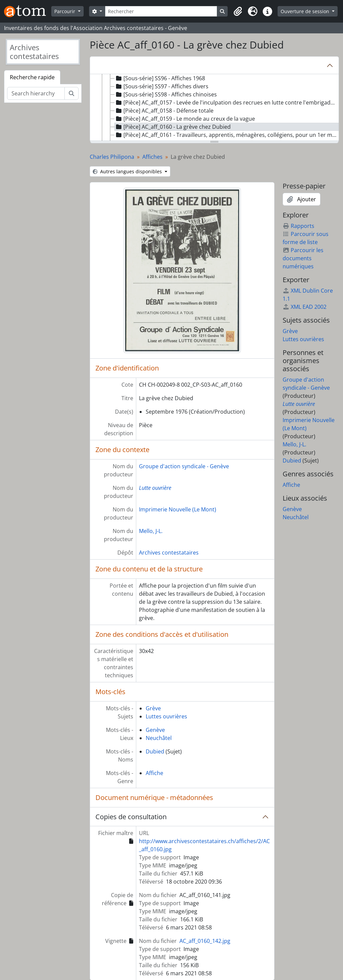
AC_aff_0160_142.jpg (205, 941)
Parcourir (65, 11)
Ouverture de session (306, 11)
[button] (238, 11)
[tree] (214, 108)
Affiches (152, 157)
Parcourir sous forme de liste (306, 238)
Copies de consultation (131, 817)
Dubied (155, 751)
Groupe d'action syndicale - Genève (184, 466)
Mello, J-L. (151, 531)
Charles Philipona (112, 157)
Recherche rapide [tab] (32, 77)
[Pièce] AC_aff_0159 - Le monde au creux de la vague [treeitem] (185, 119)
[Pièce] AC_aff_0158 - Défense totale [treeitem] (164, 111)
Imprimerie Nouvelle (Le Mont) (178, 509)
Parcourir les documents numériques (303, 258)
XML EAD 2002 (305, 307)
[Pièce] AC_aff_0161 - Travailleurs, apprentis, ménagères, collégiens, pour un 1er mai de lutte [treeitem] (227, 135)
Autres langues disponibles (128, 171)
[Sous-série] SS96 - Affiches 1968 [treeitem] (160, 78)
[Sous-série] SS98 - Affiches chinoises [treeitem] (166, 94)
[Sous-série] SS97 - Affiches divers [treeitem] (162, 86)
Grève (153, 708)
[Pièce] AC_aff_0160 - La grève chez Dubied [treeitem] (173, 127)
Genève (155, 730)
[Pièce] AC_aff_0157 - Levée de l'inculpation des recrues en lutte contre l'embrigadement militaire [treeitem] (227, 102)
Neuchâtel (159, 738)
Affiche (154, 773)
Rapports (298, 226)
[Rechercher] (161, 11)
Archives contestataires (169, 553)
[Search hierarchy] (36, 93)
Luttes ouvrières (166, 716)
